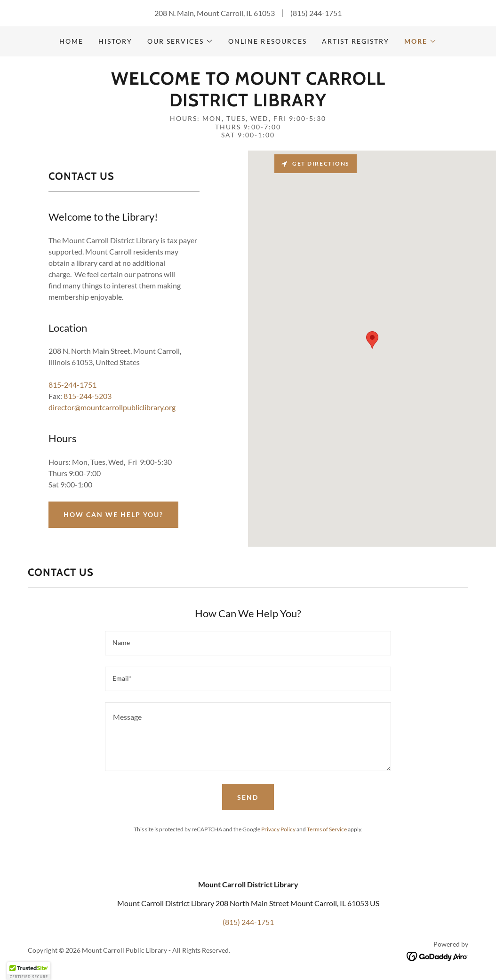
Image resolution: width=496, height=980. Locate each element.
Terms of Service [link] (327, 829)
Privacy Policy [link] (278, 829)
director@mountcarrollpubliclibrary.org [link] (112, 407)
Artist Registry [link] (356, 41)
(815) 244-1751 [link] (316, 13)
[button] (180, 41)
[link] (248, 103)
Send (248, 797)
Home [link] (71, 41)
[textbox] (248, 643)
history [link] (115, 41)
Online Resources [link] (267, 41)
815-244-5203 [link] (88, 396)
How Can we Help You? (113, 514)
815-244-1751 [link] (72, 385)
